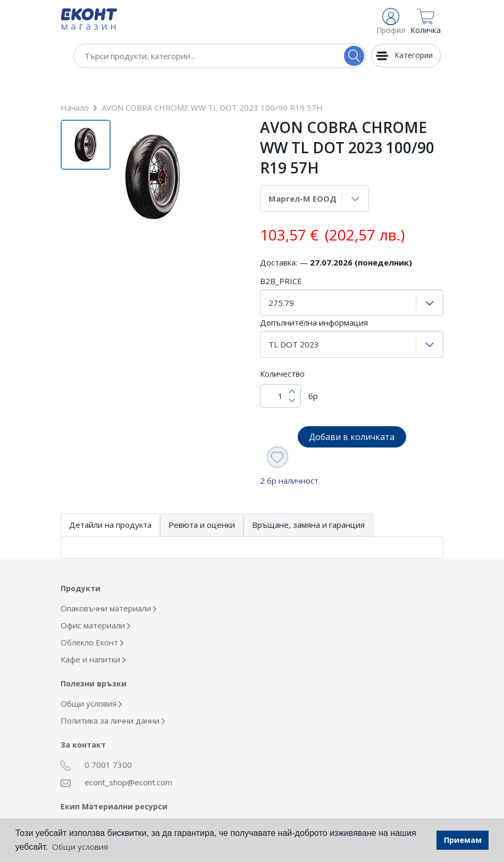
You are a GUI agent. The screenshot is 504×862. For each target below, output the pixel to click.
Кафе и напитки (93, 636)
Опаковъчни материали (108, 585)
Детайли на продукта (110, 502)
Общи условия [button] (80, 847)
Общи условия (91, 681)
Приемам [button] (463, 840)
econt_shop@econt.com (116, 760)
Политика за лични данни (113, 698)
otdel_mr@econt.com (112, 804)
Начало (75, 85)
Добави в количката (352, 414)
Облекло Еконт (92, 619)
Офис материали (95, 602)
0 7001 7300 (96, 742)
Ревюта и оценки (202, 502)
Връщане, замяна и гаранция (308, 502)
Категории (414, 55)
